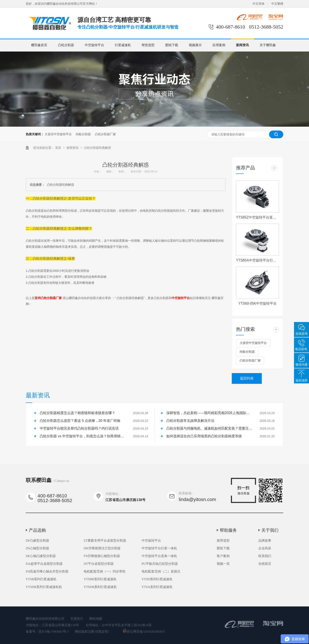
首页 (59, 148)
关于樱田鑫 (268, 45)
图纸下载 (172, 45)
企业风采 (265, 548)
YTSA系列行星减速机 (157, 587)
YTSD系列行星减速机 (157, 579)
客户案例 (223, 556)
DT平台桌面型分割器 (99, 564)
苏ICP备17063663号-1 (54, 632)
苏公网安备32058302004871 (144, 632)
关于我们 (270, 530)
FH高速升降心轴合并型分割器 (47, 571)
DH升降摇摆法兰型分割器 (102, 548)
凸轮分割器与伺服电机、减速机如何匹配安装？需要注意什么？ (209, 428)
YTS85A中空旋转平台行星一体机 (257, 260)
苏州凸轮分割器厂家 (48, 298)
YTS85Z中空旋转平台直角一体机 (257, 217)
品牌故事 (265, 541)
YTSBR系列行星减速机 (100, 579)
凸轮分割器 (66, 45)
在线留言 (265, 564)
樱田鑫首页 (39, 45)
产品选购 (37, 530)
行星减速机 (123, 45)
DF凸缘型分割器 (37, 541)
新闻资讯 (242, 45)
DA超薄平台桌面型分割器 (44, 564)
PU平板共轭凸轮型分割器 (160, 564)
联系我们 (265, 556)
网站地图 (96, 619)
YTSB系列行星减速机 (41, 579)
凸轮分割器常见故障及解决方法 (190, 421)
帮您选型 (148, 45)
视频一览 (223, 564)
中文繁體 (277, 4)
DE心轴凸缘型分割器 (41, 556)
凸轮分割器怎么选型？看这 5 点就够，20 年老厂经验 (80, 421)
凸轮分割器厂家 (105, 134)
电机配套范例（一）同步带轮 (105, 571)
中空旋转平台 (94, 45)
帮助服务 (228, 530)
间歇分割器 (83, 134)
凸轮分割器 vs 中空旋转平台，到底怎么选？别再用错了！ (83, 436)
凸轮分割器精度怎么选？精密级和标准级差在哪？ (77, 413)
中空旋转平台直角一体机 (159, 556)
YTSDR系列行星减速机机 (44, 587)
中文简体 (259, 4)
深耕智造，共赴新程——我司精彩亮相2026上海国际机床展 (209, 413)
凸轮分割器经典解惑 (97, 148)
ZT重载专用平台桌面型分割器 (105, 541)
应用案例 (219, 45)
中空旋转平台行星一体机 (159, 548)
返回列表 (247, 378)
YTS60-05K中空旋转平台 (258, 303)
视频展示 (195, 45)
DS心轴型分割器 (37, 548)
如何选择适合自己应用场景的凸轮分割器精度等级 (204, 436)
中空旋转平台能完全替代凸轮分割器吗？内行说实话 (79, 428)
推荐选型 (223, 541)
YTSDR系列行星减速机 (100, 587)
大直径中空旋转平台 (58, 134)
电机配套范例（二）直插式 (161, 571)
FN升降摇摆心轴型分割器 (102, 556)
